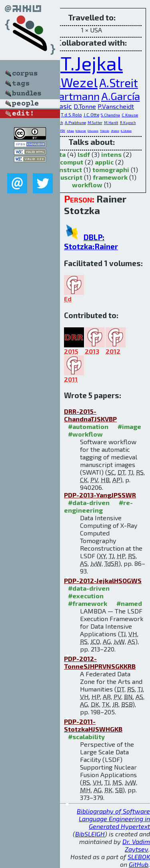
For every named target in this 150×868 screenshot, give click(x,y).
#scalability (86, 737)
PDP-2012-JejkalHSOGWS (103, 580)
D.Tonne (85, 106)
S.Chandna (110, 115)
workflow (87, 185)
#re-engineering (98, 506)
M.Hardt (111, 123)
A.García (121, 96)
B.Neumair (81, 131)
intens (111, 154)
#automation (88, 426)
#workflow (85, 434)
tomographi (111, 169)
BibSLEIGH (90, 834)
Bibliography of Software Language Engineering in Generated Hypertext (113, 819)
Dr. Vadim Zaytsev (136, 845)
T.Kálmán (105, 131)
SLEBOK (139, 857)
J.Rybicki (115, 131)
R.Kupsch (128, 123)
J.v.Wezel (71, 82)
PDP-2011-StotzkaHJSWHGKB (93, 725)
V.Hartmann (72, 96)
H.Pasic (61, 106)
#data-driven (89, 502)
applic (104, 162)
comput (72, 162)
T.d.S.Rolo (71, 114)
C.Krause (130, 115)
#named (129, 603)
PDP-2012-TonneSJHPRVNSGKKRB (100, 662)
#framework (88, 603)
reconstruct (64, 169)
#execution (86, 596)
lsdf (84, 154)
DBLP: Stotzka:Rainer (91, 242)
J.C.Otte (91, 114)
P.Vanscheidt (116, 106)
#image (129, 426)
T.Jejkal (92, 63)
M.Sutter (95, 123)
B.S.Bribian (126, 131)
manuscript (65, 177)
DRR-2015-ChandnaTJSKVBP (90, 415)
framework (110, 177)
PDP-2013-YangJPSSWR (100, 495)
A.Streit (119, 83)
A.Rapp (70, 131)
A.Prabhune (75, 122)
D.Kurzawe (93, 131)
